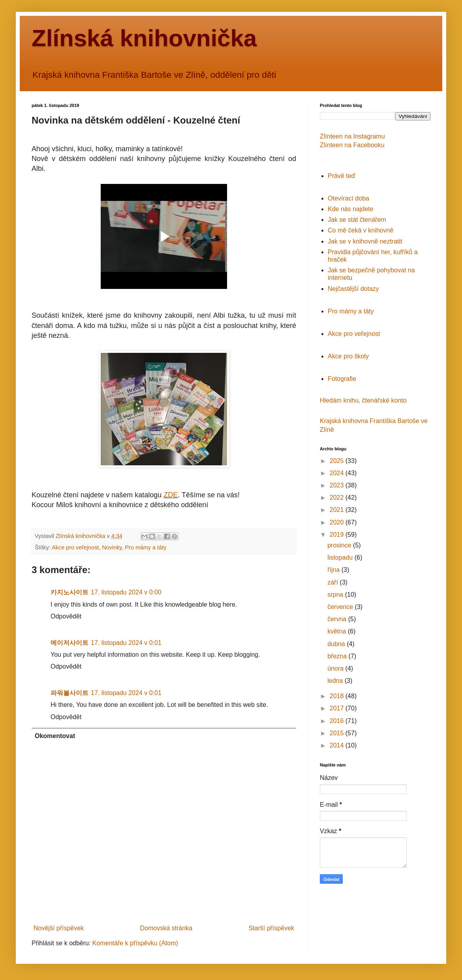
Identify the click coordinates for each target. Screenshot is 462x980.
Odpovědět (66, 616)
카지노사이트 (69, 592)
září (333, 582)
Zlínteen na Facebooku (352, 145)
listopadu (341, 557)
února (336, 668)
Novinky (112, 547)
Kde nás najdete (351, 209)
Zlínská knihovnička (144, 38)
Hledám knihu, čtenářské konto (363, 400)
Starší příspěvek (271, 928)
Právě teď (341, 176)
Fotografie (342, 379)
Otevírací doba (348, 198)
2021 (338, 510)
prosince (340, 545)
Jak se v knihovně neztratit (365, 241)
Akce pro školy (348, 356)
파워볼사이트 (69, 693)
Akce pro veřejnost (75, 547)
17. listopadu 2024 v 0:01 (126, 643)
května (338, 631)
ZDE (171, 495)
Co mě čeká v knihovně (361, 230)
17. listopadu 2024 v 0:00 (126, 592)
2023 (338, 485)
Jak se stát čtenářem (357, 220)
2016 (338, 721)
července (341, 607)
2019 (338, 535)
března (338, 656)
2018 (338, 696)
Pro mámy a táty (146, 547)
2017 (338, 708)
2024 (338, 473)
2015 (338, 733)
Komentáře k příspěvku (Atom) (135, 943)
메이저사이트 (69, 643)
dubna (337, 644)
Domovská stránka (166, 928)
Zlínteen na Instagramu (352, 136)
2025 (338, 461)
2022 (338, 497)
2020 (338, 522)
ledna (336, 681)
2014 (338, 745)
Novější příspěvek (59, 928)
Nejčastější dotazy (353, 289)
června (338, 619)
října (334, 570)
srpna (336, 595)
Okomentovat (55, 736)
